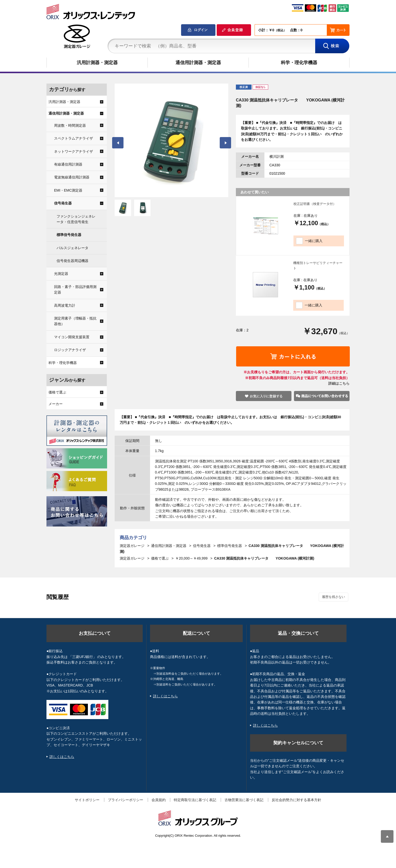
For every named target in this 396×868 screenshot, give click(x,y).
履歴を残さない (333, 597)
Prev (118, 143)
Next (225, 143)
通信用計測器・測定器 (198, 63)
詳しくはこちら (62, 757)
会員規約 (159, 800)
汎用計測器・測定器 (97, 63)
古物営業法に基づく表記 (244, 800)
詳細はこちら (339, 383)
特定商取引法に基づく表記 (195, 800)
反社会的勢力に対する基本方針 (296, 800)
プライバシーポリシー (126, 800)
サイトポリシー (87, 800)
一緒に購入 (314, 241)
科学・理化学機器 (299, 63)
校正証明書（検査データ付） (315, 204)
